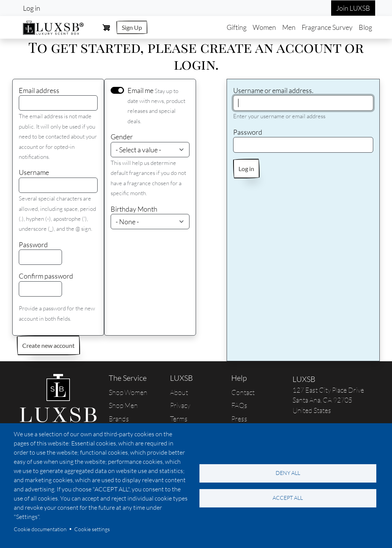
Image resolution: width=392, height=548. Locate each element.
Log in (32, 8)
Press (239, 419)
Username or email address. (273, 90)
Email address (39, 90)
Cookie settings (92, 529)
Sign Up (132, 27)
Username (34, 172)
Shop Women (128, 392)
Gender (122, 137)
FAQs (239, 405)
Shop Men (123, 405)
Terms (179, 419)
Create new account (48, 345)
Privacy (180, 405)
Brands (119, 419)
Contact (243, 392)
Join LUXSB (353, 8)
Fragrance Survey (327, 27)
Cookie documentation (40, 529)
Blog (365, 27)
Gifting (237, 27)
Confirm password (46, 276)
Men (289, 27)
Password (33, 245)
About (179, 392)
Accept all (288, 498)
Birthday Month (134, 209)
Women (264, 27)
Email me (140, 90)
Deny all (288, 473)
